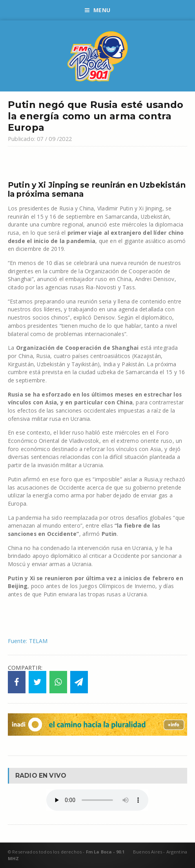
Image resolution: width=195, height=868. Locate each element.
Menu (97, 10)
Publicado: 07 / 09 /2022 (40, 139)
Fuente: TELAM (28, 641)
